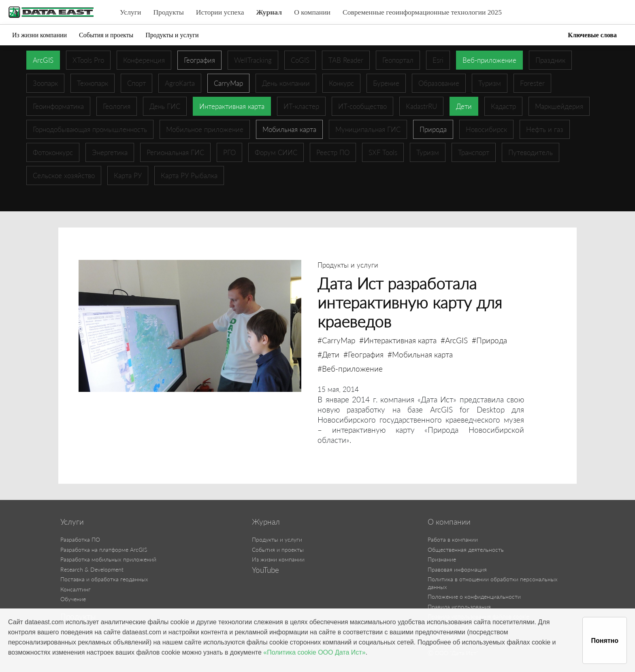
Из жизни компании (39, 35)
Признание (442, 559)
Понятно (605, 641)
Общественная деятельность (466, 550)
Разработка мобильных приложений (108, 559)
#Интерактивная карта (398, 340)
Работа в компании (453, 539)
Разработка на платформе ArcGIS (104, 550)
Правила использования (459, 607)
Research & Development (92, 569)
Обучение (73, 599)
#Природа (489, 340)
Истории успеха (220, 12)
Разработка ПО (80, 539)
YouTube (265, 570)
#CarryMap (336, 340)
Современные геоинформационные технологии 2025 (422, 12)
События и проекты (106, 35)
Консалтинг (76, 589)
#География (363, 354)
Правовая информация (457, 569)
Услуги (130, 12)
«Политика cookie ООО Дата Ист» (314, 652)
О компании (312, 12)
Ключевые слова (592, 35)
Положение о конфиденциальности (474, 597)
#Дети (328, 354)
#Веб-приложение (350, 369)
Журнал (269, 12)
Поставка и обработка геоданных (104, 579)
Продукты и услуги (172, 35)
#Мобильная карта (420, 354)
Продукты (168, 12)
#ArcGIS (454, 340)
